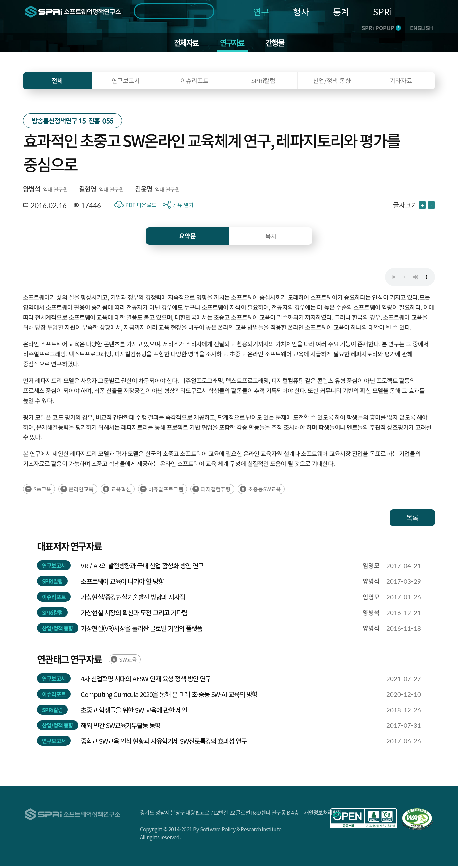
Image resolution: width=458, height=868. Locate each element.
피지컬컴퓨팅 (216, 491)
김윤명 (144, 190)
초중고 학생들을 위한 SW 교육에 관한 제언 (134, 711)
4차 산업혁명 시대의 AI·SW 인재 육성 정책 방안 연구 (146, 680)
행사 (301, 11)
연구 (261, 11)
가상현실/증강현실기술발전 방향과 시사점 (133, 598)
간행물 (277, 43)
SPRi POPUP (381, 28)
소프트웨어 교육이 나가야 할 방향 (122, 583)
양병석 (32, 190)
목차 (271, 237)
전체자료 (184, 43)
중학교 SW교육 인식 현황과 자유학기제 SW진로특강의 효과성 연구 (164, 743)
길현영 (88, 190)
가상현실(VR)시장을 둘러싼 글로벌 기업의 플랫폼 (141, 630)
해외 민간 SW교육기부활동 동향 (120, 727)
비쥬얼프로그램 (166, 491)
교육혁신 (121, 491)
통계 (341, 11)
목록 (412, 519)
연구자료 (232, 43)
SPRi (382, 11)
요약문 (187, 237)
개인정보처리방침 (323, 814)
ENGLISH (421, 28)
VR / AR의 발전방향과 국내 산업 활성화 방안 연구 (142, 567)
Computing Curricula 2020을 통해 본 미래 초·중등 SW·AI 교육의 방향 (169, 696)
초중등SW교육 (264, 491)
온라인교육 (81, 491)
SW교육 (42, 491)
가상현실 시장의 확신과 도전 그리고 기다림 (134, 614)
